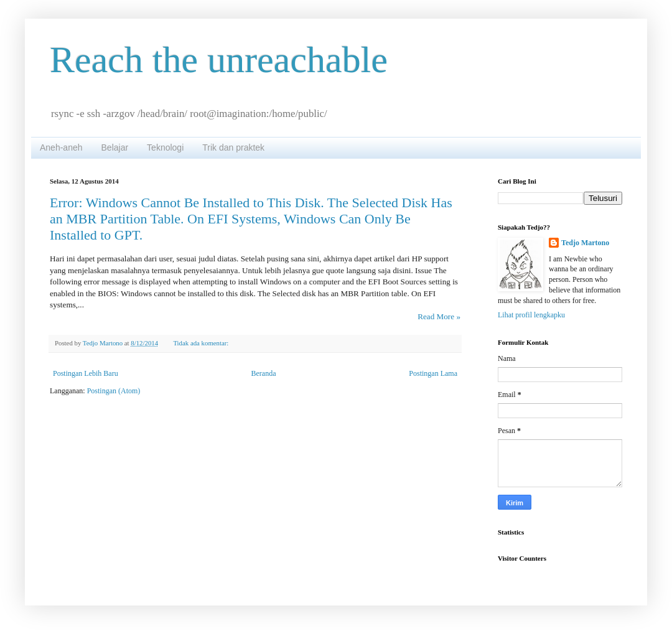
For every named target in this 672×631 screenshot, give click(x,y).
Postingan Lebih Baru (86, 373)
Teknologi (165, 147)
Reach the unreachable (219, 60)
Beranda (264, 373)
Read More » (439, 316)
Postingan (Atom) (114, 391)
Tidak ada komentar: (202, 343)
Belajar (115, 147)
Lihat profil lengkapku (531, 315)
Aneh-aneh (61, 147)
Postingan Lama (433, 373)
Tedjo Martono (585, 243)
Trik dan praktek (233, 147)
